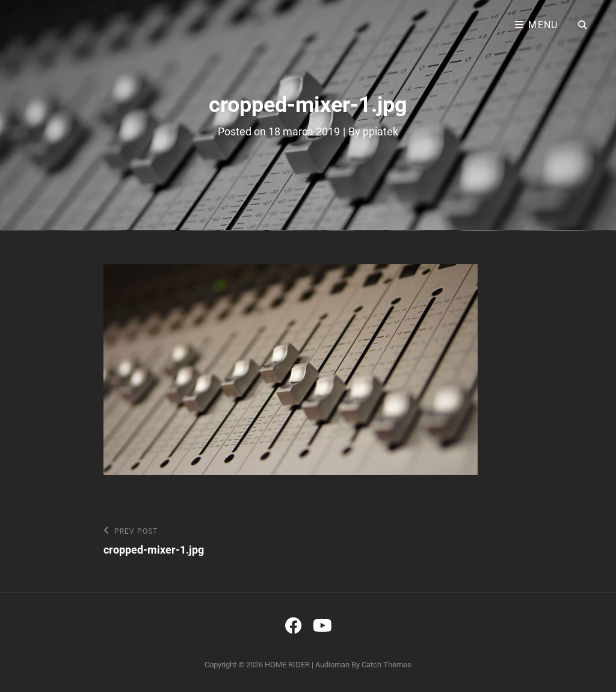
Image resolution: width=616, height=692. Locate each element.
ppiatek (380, 131)
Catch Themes (387, 665)
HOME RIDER (287, 665)
